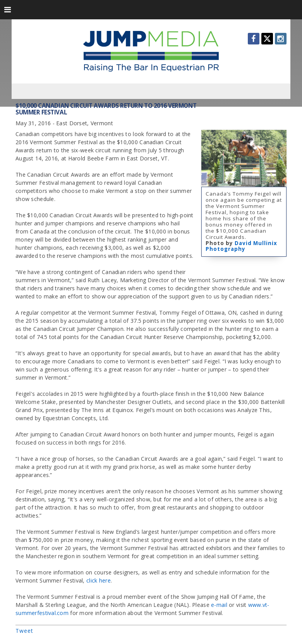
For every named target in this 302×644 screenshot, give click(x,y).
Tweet (24, 631)
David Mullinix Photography (241, 246)
